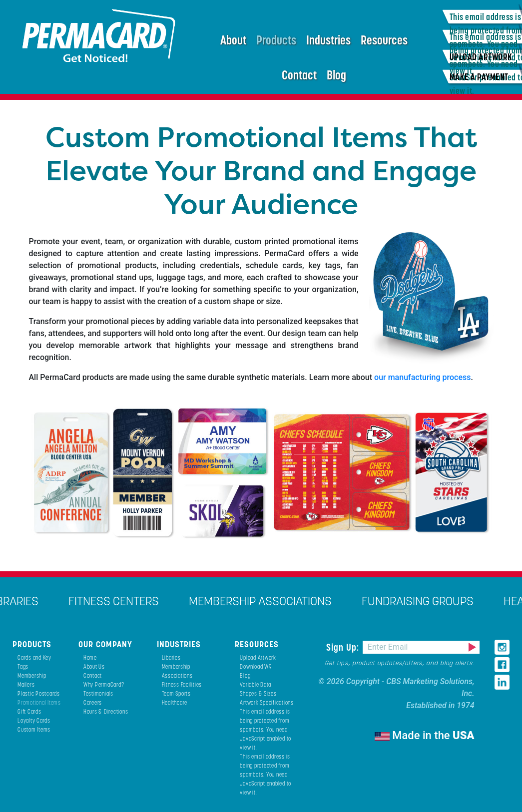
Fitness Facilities (182, 684)
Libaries (171, 657)
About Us (94, 666)
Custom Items (34, 729)
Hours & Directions (106, 711)
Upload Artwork (258, 657)
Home (90, 657)
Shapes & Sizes (258, 693)
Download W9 (256, 666)
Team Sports (176, 693)
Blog (336, 75)
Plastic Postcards (39, 693)
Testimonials (98, 693)
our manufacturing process (422, 377)
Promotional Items (39, 702)
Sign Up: (344, 647)
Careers (93, 702)
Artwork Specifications (267, 702)
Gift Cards (29, 711)
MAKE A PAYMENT (479, 77)
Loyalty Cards (34, 720)
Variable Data (256, 684)
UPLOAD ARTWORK (481, 57)
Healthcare (175, 702)
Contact (299, 75)
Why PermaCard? (104, 684)
